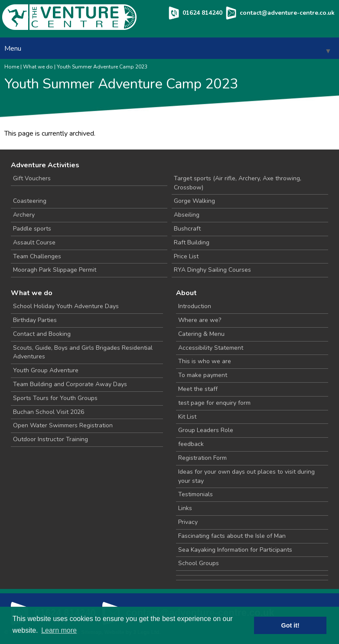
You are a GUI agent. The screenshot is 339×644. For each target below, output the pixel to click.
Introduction (195, 306)
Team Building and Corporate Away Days (70, 384)
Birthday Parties (35, 320)
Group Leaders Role (206, 430)
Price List (186, 256)
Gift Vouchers (32, 178)
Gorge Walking (194, 201)
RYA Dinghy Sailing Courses (212, 270)
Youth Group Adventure (46, 370)
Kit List (187, 417)
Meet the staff (198, 389)
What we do (38, 67)
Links (185, 508)
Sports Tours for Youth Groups (55, 398)
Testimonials (196, 494)
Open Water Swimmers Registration (63, 425)
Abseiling (187, 215)
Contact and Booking (42, 334)
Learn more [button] (59, 630)
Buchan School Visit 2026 (49, 412)
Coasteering (30, 201)
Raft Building (192, 242)
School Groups (199, 563)
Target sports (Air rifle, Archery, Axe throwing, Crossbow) (238, 183)
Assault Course (34, 242)
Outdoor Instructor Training (51, 439)
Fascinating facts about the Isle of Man (232, 536)
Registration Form (202, 458)
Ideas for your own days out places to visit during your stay (246, 476)
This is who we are (205, 361)
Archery (24, 215)
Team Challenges (37, 256)
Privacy (188, 522)
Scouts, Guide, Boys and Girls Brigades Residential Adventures (83, 352)
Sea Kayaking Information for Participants (235, 550)
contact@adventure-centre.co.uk (287, 13)
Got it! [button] (290, 625)
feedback (191, 444)
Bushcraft (187, 229)
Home (12, 67)
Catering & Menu (201, 334)
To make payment (203, 375)
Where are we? (200, 320)
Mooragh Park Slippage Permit (55, 270)
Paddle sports (32, 229)
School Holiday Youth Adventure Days (66, 306)
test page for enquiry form (214, 403)
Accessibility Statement (211, 348)
